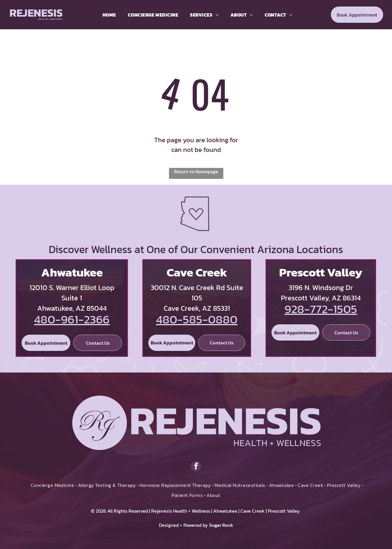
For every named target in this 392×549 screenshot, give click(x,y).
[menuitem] (109, 15)
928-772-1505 (321, 309)
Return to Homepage (196, 171)
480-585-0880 (197, 319)
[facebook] (196, 467)
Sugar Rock (221, 525)
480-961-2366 (72, 319)
